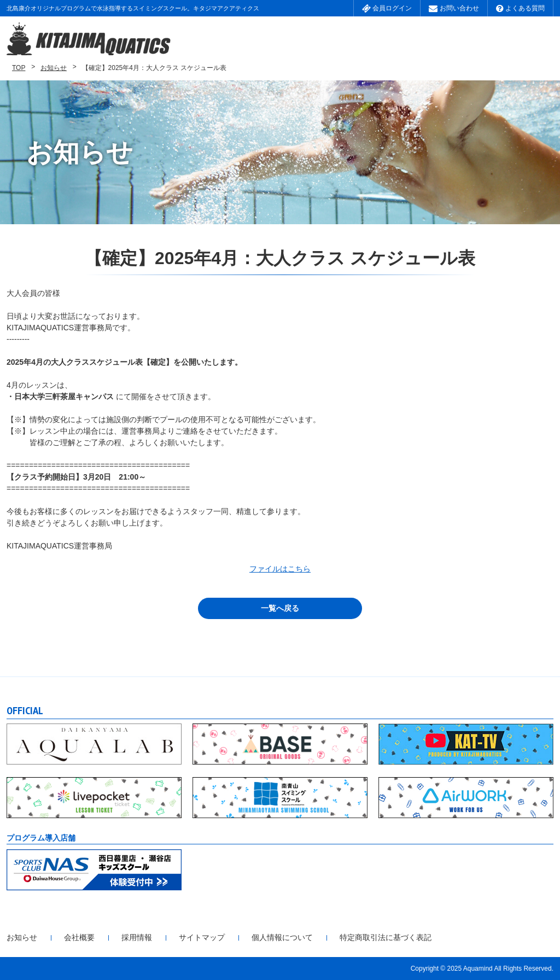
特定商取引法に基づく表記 (386, 937)
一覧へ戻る (280, 608)
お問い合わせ (454, 8)
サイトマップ (202, 937)
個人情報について (282, 937)
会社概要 (79, 937)
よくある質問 (520, 8)
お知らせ (54, 68)
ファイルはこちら (280, 569)
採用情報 (137, 937)
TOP (19, 68)
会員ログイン (387, 8)
